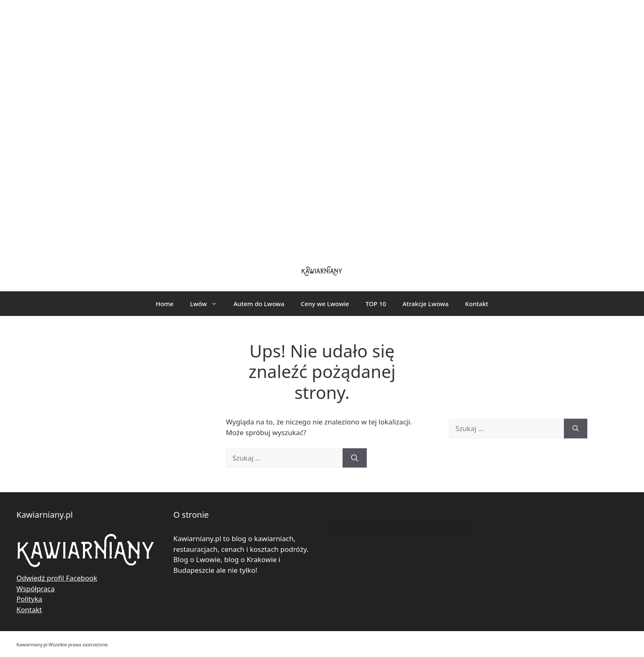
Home (164, 304)
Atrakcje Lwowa (425, 304)
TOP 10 (376, 304)
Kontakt (477, 304)
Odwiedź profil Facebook (57, 578)
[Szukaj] (355, 458)
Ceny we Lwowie (325, 304)
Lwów (207, 304)
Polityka (29, 599)
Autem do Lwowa (259, 304)
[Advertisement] (322, 127)
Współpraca (36, 589)
